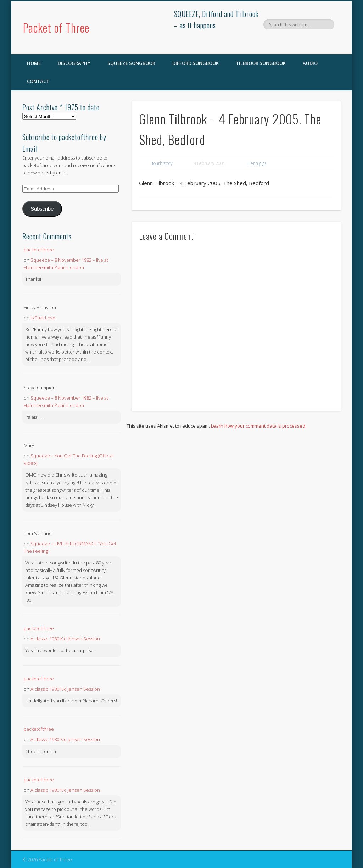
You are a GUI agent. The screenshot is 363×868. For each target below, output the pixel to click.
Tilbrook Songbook (261, 63)
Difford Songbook (196, 63)
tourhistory (162, 163)
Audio (310, 63)
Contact (38, 81)
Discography (74, 63)
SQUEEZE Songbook (131, 63)
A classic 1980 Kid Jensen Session (65, 639)
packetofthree (39, 250)
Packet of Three (56, 27)
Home (34, 63)
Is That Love (43, 318)
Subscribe (42, 209)
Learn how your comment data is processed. (259, 426)
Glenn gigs (256, 163)
